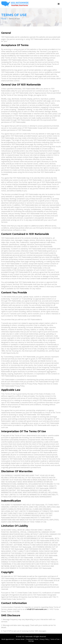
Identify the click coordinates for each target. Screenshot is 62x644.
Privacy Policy (44, 639)
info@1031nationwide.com (37, 609)
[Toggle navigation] (59, 4)
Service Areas (20, 639)
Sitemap (31, 641)
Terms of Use (55, 639)
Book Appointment (8, 639)
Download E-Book (32, 639)
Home (4, 19)
